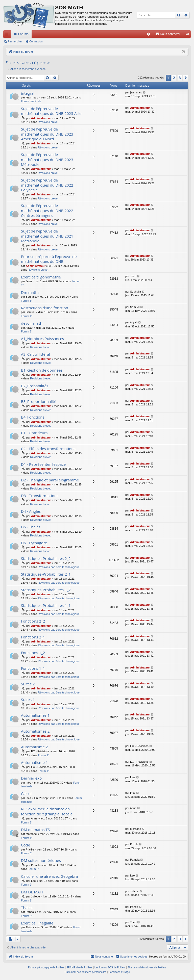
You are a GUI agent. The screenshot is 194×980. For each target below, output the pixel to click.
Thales (27, 908)
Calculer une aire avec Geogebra (49, 876)
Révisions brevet (48, 122)
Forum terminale (31, 101)
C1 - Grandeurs (34, 433)
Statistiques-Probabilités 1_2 (46, 590)
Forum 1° (27, 316)
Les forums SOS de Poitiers (110, 968)
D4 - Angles (31, 511)
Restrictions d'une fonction (45, 308)
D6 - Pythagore (34, 543)
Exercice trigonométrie (41, 277)
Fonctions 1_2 (33, 653)
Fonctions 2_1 (33, 637)
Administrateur (41, 118)
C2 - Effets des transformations (48, 449)
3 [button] (180, 78)
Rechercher (15, 41)
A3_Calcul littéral (35, 354)
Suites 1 (28, 700)
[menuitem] (149, 34)
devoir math (32, 323)
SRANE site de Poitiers (79, 968)
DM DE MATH (33, 892)
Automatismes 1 (35, 715)
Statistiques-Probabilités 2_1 (46, 574)
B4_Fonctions (33, 417)
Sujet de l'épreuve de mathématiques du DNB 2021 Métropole (47, 236)
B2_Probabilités (35, 386)
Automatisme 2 (34, 747)
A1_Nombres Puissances (42, 339)
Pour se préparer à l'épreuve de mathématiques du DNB (49, 259)
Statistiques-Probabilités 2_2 (46, 558)
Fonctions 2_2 (33, 621)
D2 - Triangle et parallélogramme (50, 480)
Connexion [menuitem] (188, 35)
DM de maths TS (35, 830)
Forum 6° (27, 301)
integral (28, 93)
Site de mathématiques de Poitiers (147, 968)
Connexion (36, 41)
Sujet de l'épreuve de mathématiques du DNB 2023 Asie (51, 111)
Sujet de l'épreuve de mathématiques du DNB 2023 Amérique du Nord (47, 134)
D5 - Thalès (31, 527)
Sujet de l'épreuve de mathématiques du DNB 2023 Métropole (47, 159)
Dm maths (30, 292)
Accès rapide (8, 35)
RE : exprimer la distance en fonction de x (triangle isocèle (47, 811)
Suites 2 (28, 684)
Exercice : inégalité (37, 923)
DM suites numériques (41, 860)
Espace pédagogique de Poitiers (46, 968)
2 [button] (174, 78)
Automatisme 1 (34, 762)
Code (26, 845)
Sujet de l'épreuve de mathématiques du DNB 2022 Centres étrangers (47, 210)
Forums (23, 34)
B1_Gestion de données (42, 370)
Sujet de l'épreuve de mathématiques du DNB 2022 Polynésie (47, 185)
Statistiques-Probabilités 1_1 (46, 605)
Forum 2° (27, 822)
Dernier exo (31, 778)
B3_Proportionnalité (39, 401)
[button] (186, 78)
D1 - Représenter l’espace (43, 464)
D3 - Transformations (40, 496)
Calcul (26, 793)
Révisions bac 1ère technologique (59, 567)
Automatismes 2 (35, 731)
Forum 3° (27, 331)
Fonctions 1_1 (33, 668)
